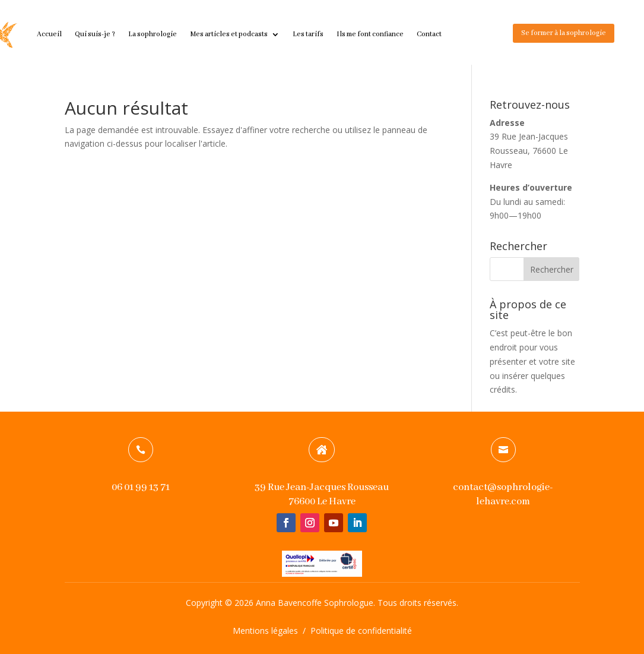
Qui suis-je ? (95, 34)
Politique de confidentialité (361, 631)
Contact (429, 34)
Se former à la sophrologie (564, 33)
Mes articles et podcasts (229, 34)
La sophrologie (153, 34)
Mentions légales (265, 631)
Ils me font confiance (370, 34)
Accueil (49, 34)
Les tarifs (308, 34)
